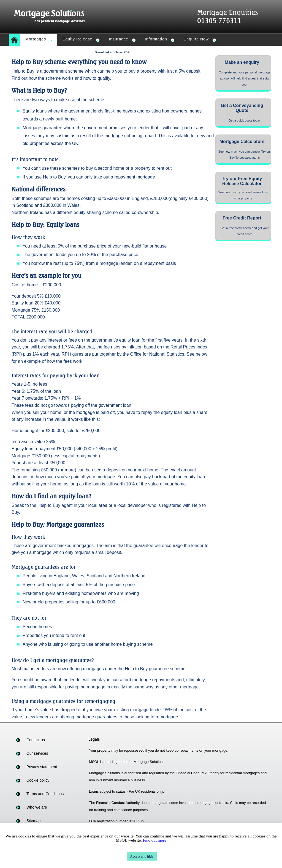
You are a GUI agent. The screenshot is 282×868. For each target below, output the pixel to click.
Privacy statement (42, 767)
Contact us (36, 740)
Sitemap (33, 821)
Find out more (155, 840)
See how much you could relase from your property (243, 195)
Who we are (37, 807)
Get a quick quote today (245, 120)
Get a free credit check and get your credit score (245, 231)
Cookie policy (38, 780)
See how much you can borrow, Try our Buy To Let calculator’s (245, 155)
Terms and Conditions (45, 794)
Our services (37, 753)
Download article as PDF (112, 52)
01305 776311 (219, 20)
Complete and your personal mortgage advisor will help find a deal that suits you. (245, 78)
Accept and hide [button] (142, 856)
